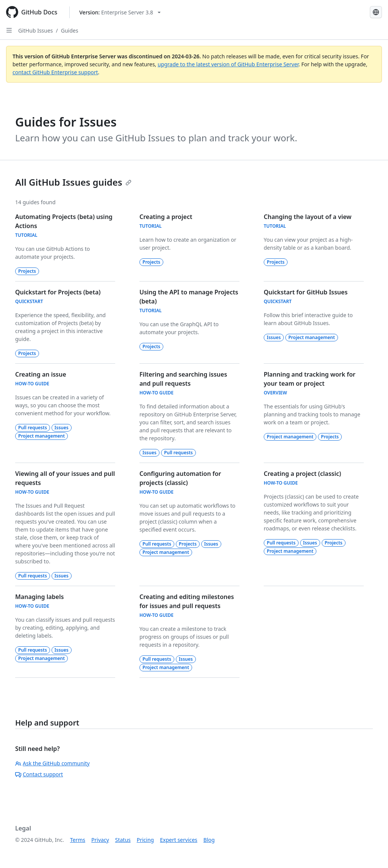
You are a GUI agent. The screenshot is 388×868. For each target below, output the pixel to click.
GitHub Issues (36, 30)
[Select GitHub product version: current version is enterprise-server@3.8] (120, 12)
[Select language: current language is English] (376, 12)
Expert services (179, 840)
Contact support (39, 774)
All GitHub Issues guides (73, 182)
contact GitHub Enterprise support (55, 72)
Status (123, 840)
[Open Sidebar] (9, 30)
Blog (209, 840)
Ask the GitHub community (52, 763)
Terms (78, 840)
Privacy (100, 840)
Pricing (145, 840)
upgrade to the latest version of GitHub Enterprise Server (228, 64)
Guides (70, 30)
